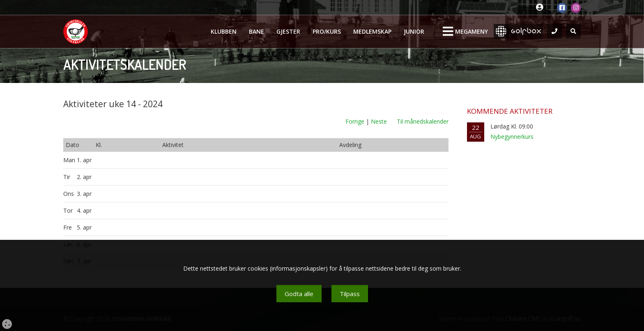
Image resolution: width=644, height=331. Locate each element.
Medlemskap (372, 31)
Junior (414, 31)
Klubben (224, 31)
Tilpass (350, 294)
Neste (379, 121)
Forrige (355, 121)
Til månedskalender (423, 121)
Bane (256, 31)
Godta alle (299, 294)
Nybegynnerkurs (512, 137)
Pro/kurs (327, 31)
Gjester (288, 31)
